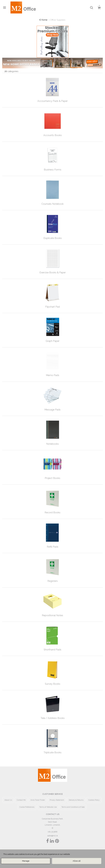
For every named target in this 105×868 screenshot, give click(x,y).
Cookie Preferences (27, 807)
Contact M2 (21, 800)
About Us (8, 800)
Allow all (77, 861)
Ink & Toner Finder (38, 800)
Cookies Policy (94, 800)
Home (43, 20)
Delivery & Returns (76, 800)
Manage (26, 861)
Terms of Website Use (48, 807)
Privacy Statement (57, 800)
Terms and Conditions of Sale (73, 807)
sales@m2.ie (52, 836)
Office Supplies (58, 20)
